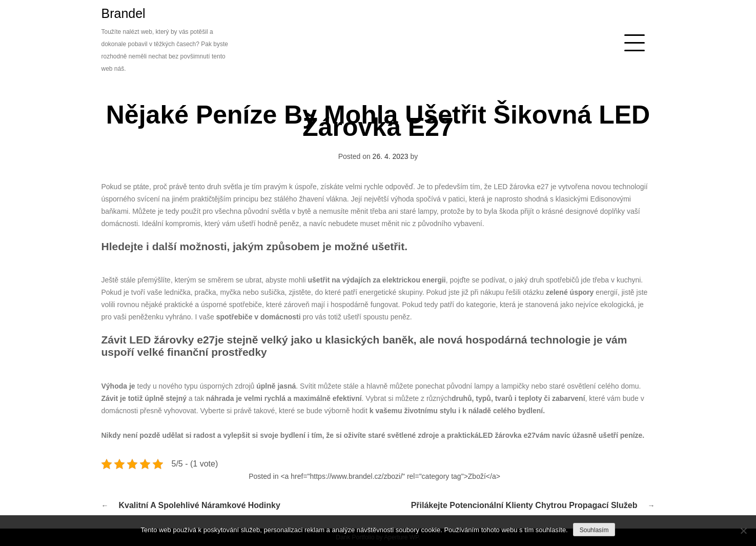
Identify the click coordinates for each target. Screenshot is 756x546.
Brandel (124, 13)
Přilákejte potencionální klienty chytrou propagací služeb (524, 505)
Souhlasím (594, 530)
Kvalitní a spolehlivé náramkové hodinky (200, 505)
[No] (743, 531)
